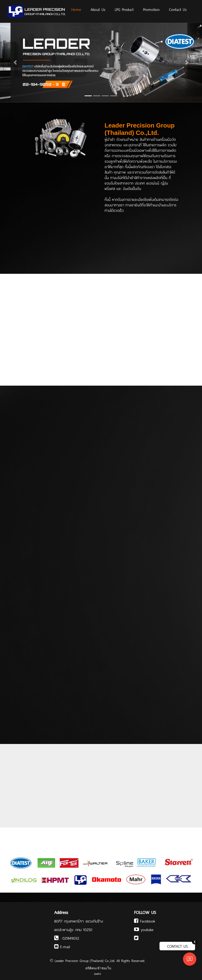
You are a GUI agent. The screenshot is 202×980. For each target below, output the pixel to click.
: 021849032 (67, 938)
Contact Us (178, 9)
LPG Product (124, 9)
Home (76, 9)
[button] (15, 63)
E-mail (62, 947)
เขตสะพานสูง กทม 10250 (73, 929)
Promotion (151, 9)
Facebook (144, 921)
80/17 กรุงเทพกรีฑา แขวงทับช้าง (79, 921)
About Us (98, 9)
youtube (144, 929)
